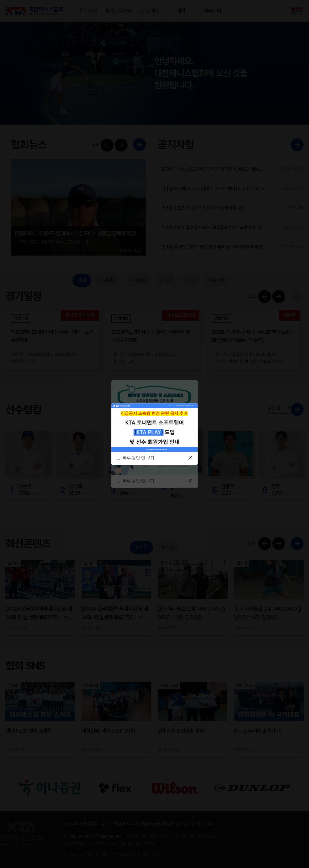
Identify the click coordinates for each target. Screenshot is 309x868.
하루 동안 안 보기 (139, 458)
